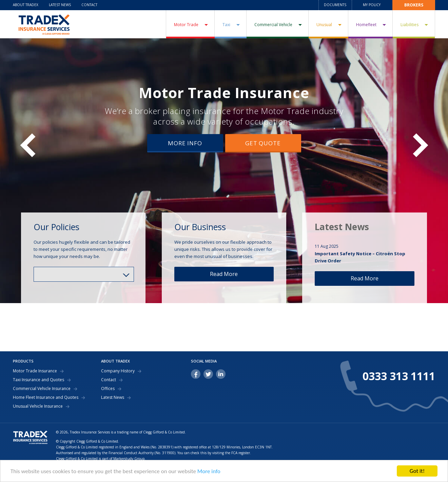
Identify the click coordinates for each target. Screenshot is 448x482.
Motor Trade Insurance (224, 92)
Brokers (414, 5)
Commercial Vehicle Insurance (42, 389)
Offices (108, 389)
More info (209, 472)
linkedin (221, 374)
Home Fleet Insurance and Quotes (46, 397)
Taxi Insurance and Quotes (38, 380)
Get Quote (263, 143)
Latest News (60, 5)
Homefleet (366, 25)
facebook (196, 374)
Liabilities (410, 25)
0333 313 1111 (399, 376)
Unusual (324, 25)
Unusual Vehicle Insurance (38, 406)
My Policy (372, 5)
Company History (118, 371)
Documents (335, 5)
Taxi (226, 25)
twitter (208, 374)
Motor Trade (186, 25)
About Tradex (26, 5)
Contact (89, 5)
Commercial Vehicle (273, 25)
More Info (185, 143)
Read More (224, 274)
